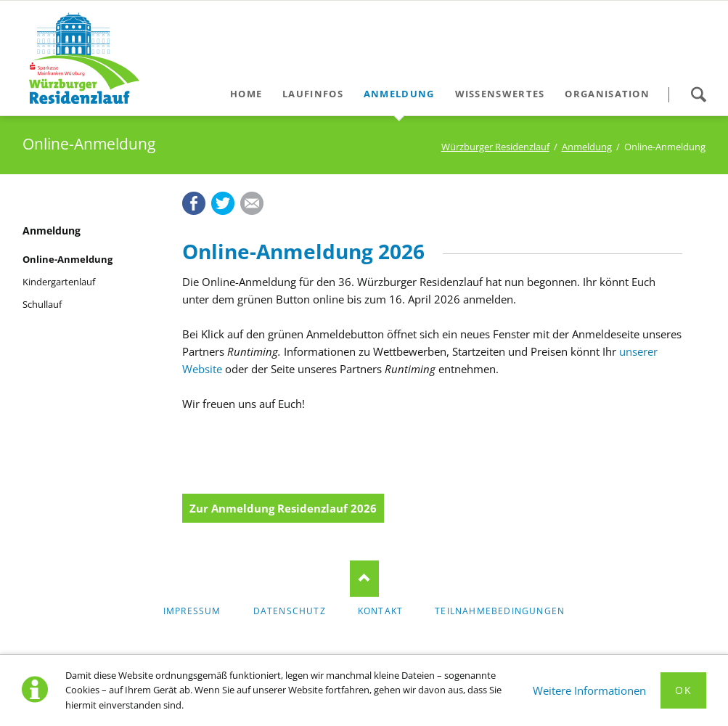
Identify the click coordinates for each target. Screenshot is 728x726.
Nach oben (364, 579)
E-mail (252, 203)
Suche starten (698, 94)
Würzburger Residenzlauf (495, 147)
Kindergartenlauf (59, 282)
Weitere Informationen (589, 690)
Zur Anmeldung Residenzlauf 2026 (283, 508)
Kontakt (380, 611)
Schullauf (42, 304)
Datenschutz (290, 611)
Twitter (223, 203)
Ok (683, 690)
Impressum (192, 611)
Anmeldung (587, 147)
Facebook (194, 203)
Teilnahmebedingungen (500, 611)
